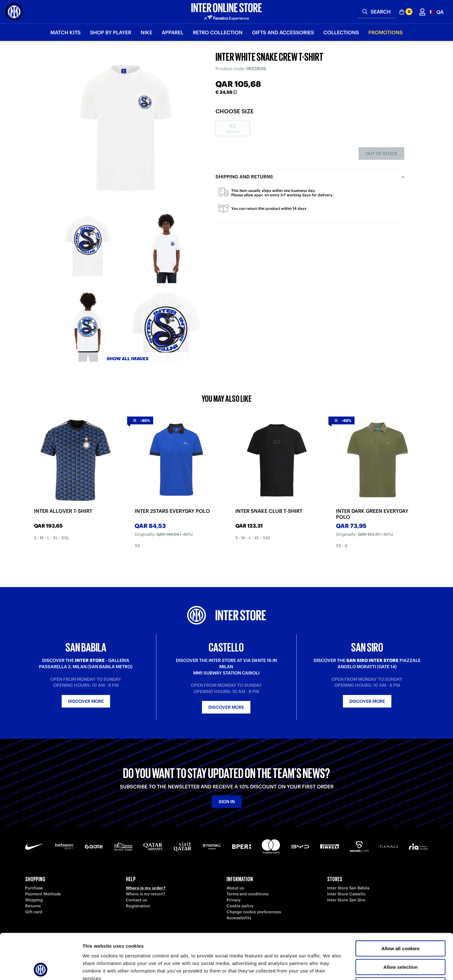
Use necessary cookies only (400, 940)
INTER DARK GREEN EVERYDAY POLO (372, 514)
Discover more (86, 701)
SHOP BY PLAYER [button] (111, 32)
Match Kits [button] (65, 32)
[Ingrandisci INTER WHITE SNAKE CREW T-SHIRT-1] (88, 247)
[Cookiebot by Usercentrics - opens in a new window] (41, 968)
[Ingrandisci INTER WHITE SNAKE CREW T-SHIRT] (127, 129)
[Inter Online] (14, 12)
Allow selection (400, 922)
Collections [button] (341, 32)
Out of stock (381, 154)
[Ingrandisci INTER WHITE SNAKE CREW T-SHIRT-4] (167, 326)
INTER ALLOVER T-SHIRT (63, 511)
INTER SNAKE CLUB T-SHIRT (269, 511)
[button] (437, 12)
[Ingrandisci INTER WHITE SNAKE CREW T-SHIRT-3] (88, 326)
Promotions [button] (386, 32)
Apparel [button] (173, 32)
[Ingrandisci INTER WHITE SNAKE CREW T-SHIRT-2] (167, 247)
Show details (330, 968)
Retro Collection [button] (218, 32)
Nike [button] (146, 32)
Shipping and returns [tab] (244, 177)
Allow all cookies (401, 903)
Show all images (128, 359)
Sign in (227, 802)
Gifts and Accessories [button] (283, 32)
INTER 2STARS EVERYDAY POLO (172, 511)
